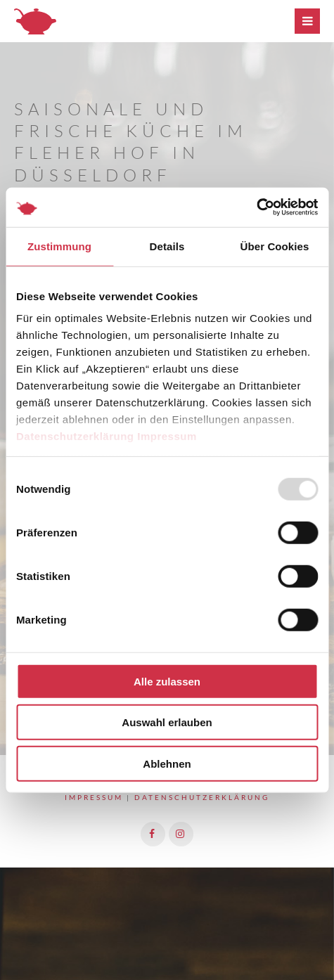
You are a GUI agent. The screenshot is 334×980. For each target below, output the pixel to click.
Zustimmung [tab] (59, 246)
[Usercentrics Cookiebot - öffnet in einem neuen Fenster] (256, 207)
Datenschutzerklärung (75, 436)
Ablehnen (167, 763)
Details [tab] (167, 246)
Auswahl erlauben (167, 722)
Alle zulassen (167, 681)
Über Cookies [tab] (275, 246)
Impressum (167, 436)
